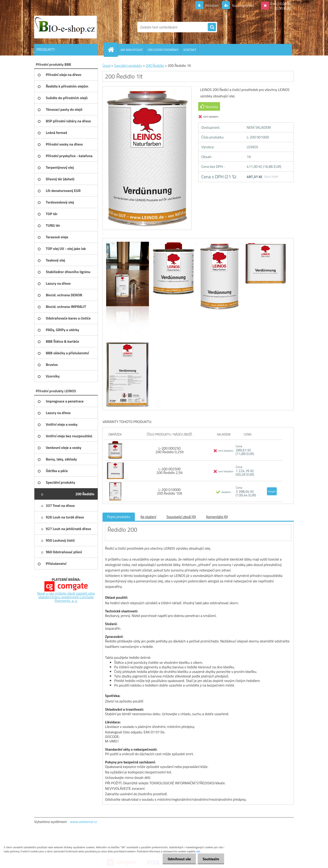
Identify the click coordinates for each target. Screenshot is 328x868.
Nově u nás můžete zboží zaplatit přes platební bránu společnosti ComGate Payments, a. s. (66, 597)
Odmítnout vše (177, 859)
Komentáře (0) (217, 517)
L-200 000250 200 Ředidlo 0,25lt (169, 450)
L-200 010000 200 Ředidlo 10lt (169, 491)
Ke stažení (148, 517)
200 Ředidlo (155, 65)
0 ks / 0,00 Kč (281, 4)
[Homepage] (113, 50)
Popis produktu (119, 517)
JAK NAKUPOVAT (132, 50)
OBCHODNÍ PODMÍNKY (163, 50)
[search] (212, 27)
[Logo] (65, 27)
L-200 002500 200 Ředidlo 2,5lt (170, 471)
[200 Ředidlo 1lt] (128, 242)
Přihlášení (209, 5)
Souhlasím (210, 859)
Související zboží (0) (181, 517)
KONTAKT (190, 50)
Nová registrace (241, 5)
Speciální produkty (128, 65)
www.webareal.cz (83, 822)
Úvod (106, 65)
